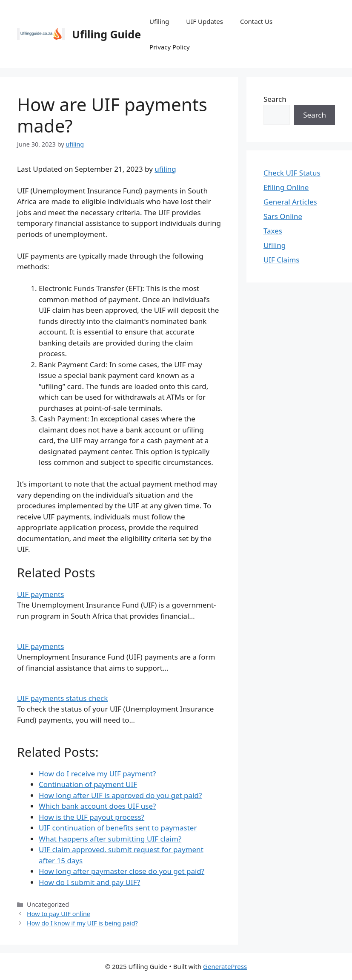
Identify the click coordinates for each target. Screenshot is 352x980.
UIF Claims (282, 260)
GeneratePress (225, 966)
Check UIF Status (292, 173)
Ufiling (159, 21)
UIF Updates (205, 21)
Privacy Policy (170, 47)
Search (275, 99)
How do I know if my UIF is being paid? (82, 923)
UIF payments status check (62, 698)
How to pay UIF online (59, 914)
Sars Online (283, 216)
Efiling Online (286, 187)
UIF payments (40, 594)
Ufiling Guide (106, 34)
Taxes (273, 231)
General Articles (290, 202)
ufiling (165, 169)
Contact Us (256, 21)
